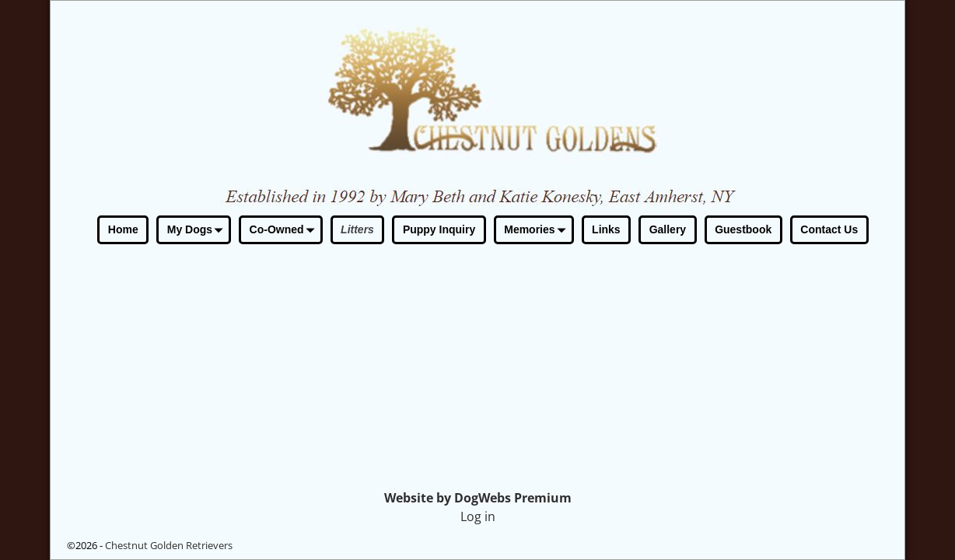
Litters (357, 229)
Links (606, 229)
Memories (537, 231)
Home (123, 229)
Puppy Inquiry (439, 229)
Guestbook (743, 229)
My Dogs (198, 231)
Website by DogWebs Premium (478, 498)
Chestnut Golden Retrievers (169, 545)
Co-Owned (285, 231)
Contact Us (829, 229)
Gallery (668, 229)
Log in (478, 516)
